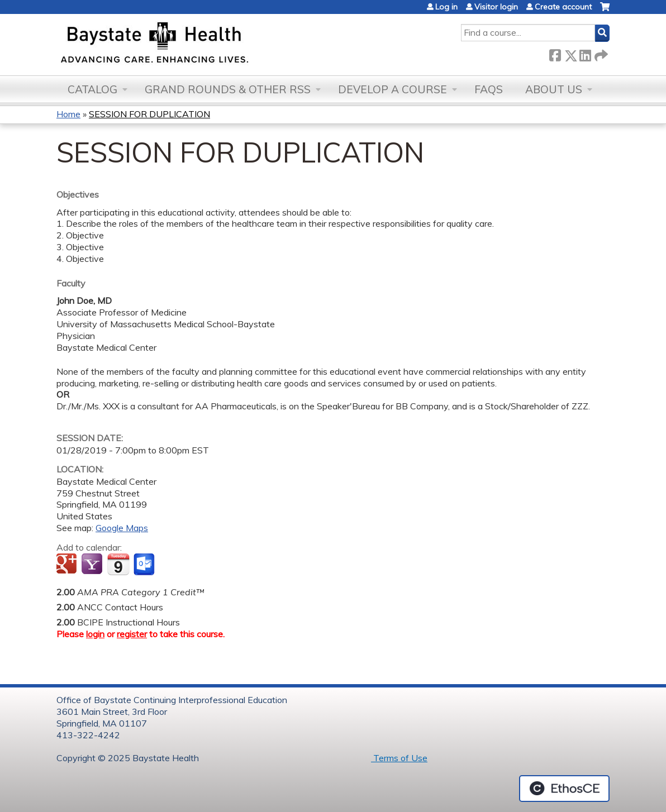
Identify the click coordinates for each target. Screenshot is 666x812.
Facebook (555, 53)
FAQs (489, 89)
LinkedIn (585, 53)
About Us (554, 89)
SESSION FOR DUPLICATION (149, 114)
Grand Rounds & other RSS (228, 89)
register (132, 634)
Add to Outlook (145, 565)
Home (68, 114)
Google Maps (122, 528)
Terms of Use (399, 758)
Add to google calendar (68, 565)
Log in (446, 7)
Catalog (92, 89)
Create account (563, 7)
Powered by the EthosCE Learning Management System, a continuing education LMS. (564, 789)
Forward (600, 53)
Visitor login (496, 7)
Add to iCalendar (118, 564)
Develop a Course (393, 89)
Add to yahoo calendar (93, 565)
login (95, 634)
